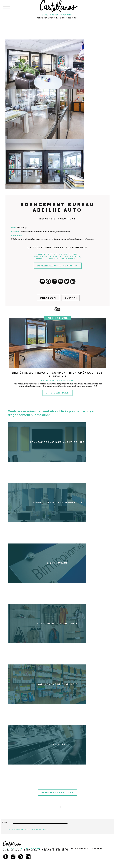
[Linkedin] (73, 282)
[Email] (42, 281)
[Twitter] (67, 281)
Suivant (71, 298)
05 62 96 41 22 (12, 850)
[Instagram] (54, 281)
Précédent (49, 298)
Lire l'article (57, 393)
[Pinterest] (61, 281)
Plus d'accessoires (58, 793)
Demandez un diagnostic (58, 266)
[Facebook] (48, 281)
